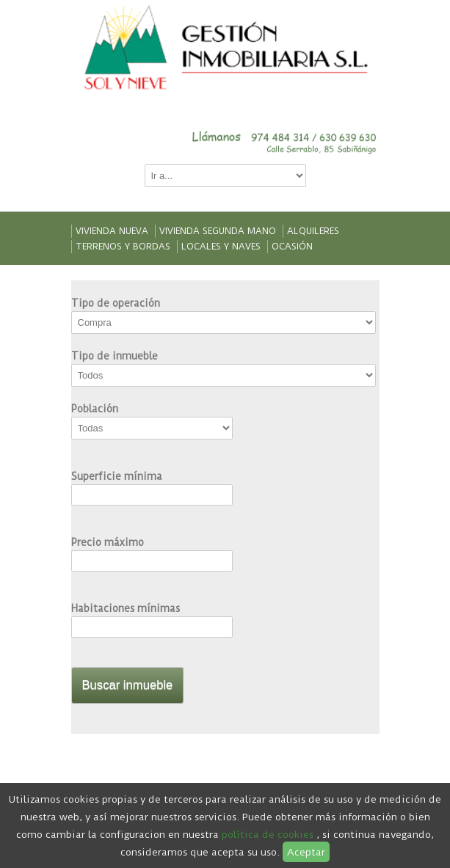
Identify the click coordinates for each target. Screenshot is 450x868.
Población (95, 409)
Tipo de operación (116, 303)
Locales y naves (221, 247)
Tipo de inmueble (115, 356)
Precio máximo (108, 542)
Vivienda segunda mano (218, 231)
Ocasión (292, 247)
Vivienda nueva (112, 231)
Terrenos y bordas (123, 247)
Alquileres (313, 231)
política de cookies (268, 834)
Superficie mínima (117, 476)
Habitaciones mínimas (126, 608)
